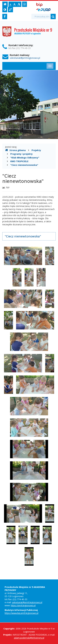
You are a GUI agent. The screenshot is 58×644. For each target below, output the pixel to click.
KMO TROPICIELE (19, 161)
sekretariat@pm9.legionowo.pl (25, 58)
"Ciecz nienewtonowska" (24, 165)
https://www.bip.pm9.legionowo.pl (21, 613)
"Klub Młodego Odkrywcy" (25, 158)
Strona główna (15, 150)
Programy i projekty (21, 154)
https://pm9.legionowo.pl (23, 605)
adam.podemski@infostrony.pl (29, 638)
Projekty (36, 150)
